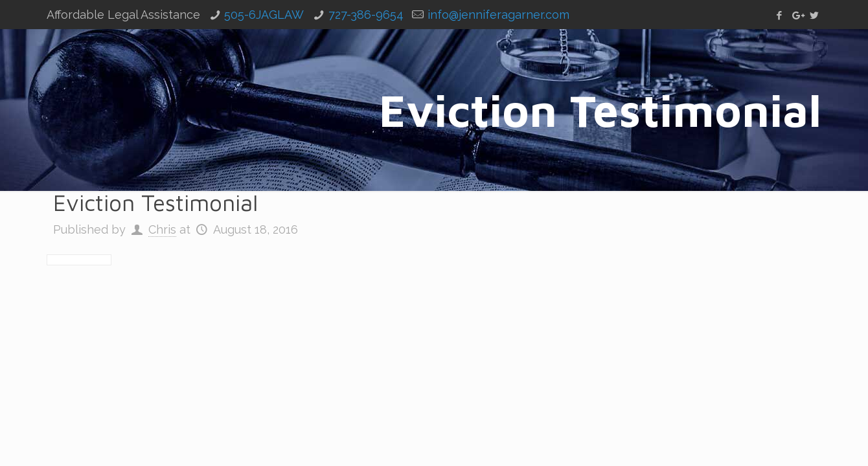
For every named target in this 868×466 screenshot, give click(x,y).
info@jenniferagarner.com (498, 15)
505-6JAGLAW (264, 15)
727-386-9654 (366, 15)
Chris (162, 229)
